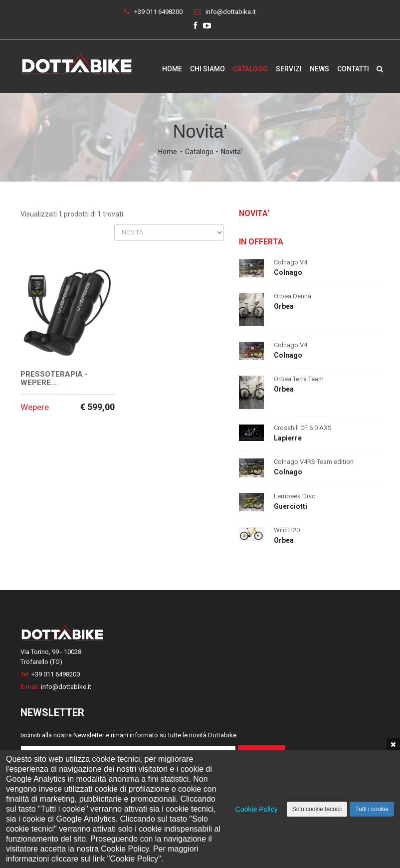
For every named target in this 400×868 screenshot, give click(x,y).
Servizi (289, 69)
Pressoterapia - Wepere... (54, 378)
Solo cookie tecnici (317, 809)
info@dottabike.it (231, 12)
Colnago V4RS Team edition (314, 462)
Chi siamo (207, 69)
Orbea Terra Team (299, 379)
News (319, 69)
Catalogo (250, 69)
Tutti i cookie (372, 809)
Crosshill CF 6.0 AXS (303, 428)
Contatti (353, 69)
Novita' (232, 152)
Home (172, 69)
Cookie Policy (257, 809)
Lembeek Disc (295, 496)
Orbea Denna (293, 296)
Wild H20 (287, 530)
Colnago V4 (291, 262)
